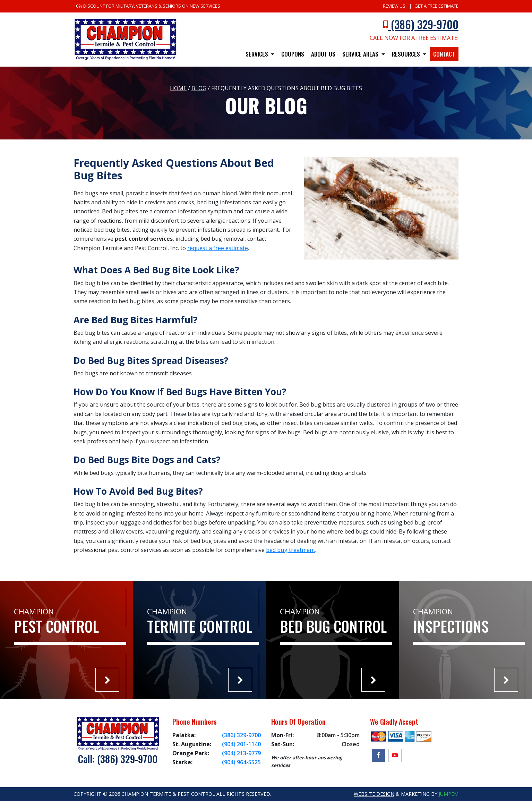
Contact (444, 54)
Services (258, 54)
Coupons (293, 54)
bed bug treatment (291, 550)
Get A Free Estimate (436, 6)
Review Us (394, 6)
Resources (407, 54)
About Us (323, 54)
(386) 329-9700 (421, 24)
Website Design (374, 794)
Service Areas (361, 54)
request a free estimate (218, 248)
